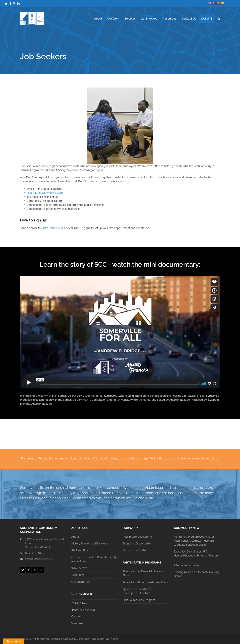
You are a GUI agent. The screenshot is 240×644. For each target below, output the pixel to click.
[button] (219, 19)
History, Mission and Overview (90, 544)
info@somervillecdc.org (40, 559)
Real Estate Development (138, 537)
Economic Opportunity (137, 544)
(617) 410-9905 (35, 553)
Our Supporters (81, 582)
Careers (76, 617)
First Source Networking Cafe (45, 193)
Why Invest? (79, 568)
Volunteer (77, 623)
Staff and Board (81, 550)
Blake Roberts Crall (53, 228)
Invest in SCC (79, 603)
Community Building (135, 550)
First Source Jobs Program (139, 600)
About (75, 537)
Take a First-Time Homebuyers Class (145, 582)
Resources (78, 575)
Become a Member (83, 610)
